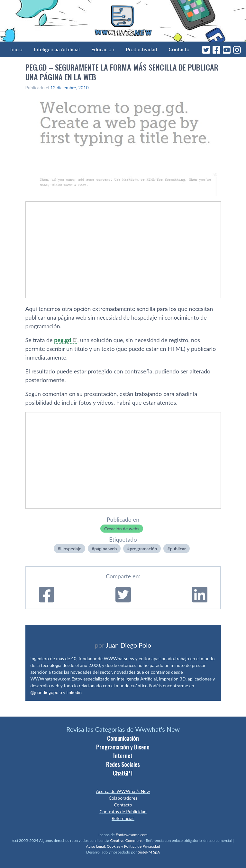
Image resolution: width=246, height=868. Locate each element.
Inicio (16, 49)
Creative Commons (126, 840)
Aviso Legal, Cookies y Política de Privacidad (123, 846)
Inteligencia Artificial (57, 49)
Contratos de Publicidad (123, 811)
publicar (178, 549)
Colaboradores (123, 798)
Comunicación (123, 738)
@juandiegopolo (46, 692)
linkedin (74, 692)
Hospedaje (71, 549)
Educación (103, 49)
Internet (123, 756)
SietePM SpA (149, 852)
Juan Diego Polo (129, 645)
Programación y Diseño (123, 747)
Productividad (141, 49)
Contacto (179, 49)
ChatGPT (123, 773)
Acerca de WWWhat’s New (123, 791)
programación (143, 549)
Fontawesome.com (132, 835)
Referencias (123, 818)
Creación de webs (122, 529)
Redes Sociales (123, 764)
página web (105, 549)
